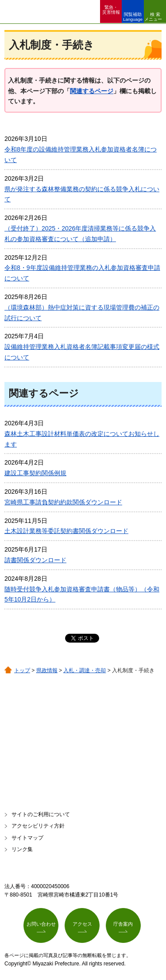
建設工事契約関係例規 (35, 473)
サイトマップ (27, 838)
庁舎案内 (123, 924)
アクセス (82, 924)
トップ (22, 670)
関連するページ (92, 91)
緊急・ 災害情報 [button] (111, 10)
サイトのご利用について (41, 814)
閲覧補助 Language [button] (133, 17)
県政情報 (47, 670)
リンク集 (22, 849)
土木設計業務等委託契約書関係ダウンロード (66, 531)
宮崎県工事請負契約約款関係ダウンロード (63, 502)
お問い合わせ (41, 924)
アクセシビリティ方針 (38, 826)
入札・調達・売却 (85, 670)
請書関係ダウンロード (35, 560)
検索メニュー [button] (153, 17)
